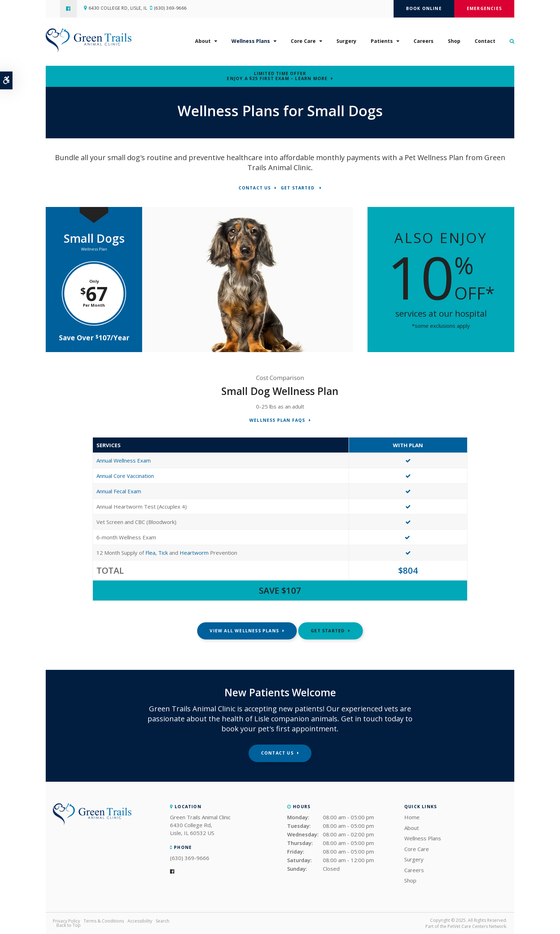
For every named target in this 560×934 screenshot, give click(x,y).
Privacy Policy (66, 921)
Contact (485, 43)
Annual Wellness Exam (124, 460)
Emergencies (484, 8)
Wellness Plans (251, 43)
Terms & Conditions (104, 921)
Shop (454, 43)
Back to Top (69, 925)
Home (412, 817)
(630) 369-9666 (174, 9)
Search (162, 921)
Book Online (424, 8)
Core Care (303, 43)
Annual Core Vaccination (125, 476)
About (203, 43)
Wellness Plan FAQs (277, 421)
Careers (424, 43)
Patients (382, 43)
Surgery (346, 43)
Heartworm (194, 553)
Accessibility (140, 921)
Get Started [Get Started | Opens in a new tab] (298, 188)
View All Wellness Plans (244, 631)
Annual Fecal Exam (119, 491)
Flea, (152, 553)
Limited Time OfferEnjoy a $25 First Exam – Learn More (277, 76)
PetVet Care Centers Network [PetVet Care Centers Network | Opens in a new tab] (477, 926)
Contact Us (255, 188)
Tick (163, 553)
